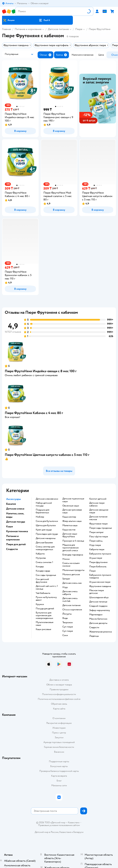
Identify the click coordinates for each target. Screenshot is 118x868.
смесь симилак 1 (44, 562)
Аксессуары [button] (14, 499)
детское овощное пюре (99, 511)
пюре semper (96, 532)
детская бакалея (44, 543)
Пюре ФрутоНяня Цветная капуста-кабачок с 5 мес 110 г (47, 455)
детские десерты (98, 623)
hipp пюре (95, 545)
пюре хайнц (96, 541)
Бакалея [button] (11, 504)
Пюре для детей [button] (16, 544)
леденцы (94, 636)
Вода (65, 618)
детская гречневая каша (72, 511)
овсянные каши (71, 506)
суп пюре (68, 627)
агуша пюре (96, 558)
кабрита (40, 554)
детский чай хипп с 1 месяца (47, 588)
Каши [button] (9, 526)
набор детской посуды (44, 504)
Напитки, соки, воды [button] (15, 515)
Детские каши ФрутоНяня (70, 535)
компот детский (98, 499)
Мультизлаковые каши (45, 624)
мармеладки (96, 615)
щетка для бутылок (46, 525)
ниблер (40, 517)
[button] (44, 20)
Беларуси (78, 832)
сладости (94, 627)
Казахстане (65, 832)
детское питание (71, 605)
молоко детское (71, 574)
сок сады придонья (46, 575)
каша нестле (69, 530)
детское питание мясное (98, 518)
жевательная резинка (100, 632)
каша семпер (69, 517)
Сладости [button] (12, 549)
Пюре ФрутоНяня (100, 29)
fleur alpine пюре (99, 537)
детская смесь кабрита (70, 593)
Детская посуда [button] (16, 522)
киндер (40, 567)
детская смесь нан (72, 583)
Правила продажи (59, 689)
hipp (65, 587)
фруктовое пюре (98, 524)
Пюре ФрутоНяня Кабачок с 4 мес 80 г (34, 413)
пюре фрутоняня (98, 562)
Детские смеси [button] (15, 509)
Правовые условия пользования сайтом (59, 825)
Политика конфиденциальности (59, 694)
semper (66, 579)
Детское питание (58, 29)
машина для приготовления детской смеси (70, 548)
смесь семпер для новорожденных (45, 548)
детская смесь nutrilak (70, 600)
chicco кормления (72, 610)
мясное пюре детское (97, 592)
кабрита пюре (97, 549)
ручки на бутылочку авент (46, 599)
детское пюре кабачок (97, 504)
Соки (65, 635)
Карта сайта (59, 709)
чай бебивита (43, 593)
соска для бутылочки (47, 521)
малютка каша (70, 525)
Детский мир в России (47, 832)
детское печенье (98, 602)
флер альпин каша (72, 521)
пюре (92, 571)
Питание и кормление (28, 29)
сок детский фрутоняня (42, 581)
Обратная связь (59, 704)
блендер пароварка (73, 555)
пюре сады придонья (100, 528)
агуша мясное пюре (100, 582)
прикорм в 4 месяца (73, 541)
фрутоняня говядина (100, 586)
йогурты (67, 614)
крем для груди (44, 530)
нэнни (66, 559)
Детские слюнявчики (47, 499)
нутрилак (41, 558)
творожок (68, 622)
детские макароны (46, 538)
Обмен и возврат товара (59, 685)
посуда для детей (45, 609)
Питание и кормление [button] (13, 538)
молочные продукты (73, 570)
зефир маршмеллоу (100, 610)
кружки (40, 604)
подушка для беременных (42, 511)
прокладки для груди (47, 534)
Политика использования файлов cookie (59, 699)
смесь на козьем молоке (71, 565)
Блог (59, 781)
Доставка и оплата (59, 680)
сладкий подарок (98, 606)
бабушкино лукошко (100, 554)
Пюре (79, 29)
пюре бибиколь (98, 567)
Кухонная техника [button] (17, 531)
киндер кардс (43, 571)
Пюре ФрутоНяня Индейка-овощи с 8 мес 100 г (41, 371)
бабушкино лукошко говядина (100, 576)
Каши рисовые (43, 629)
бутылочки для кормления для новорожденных (44, 615)
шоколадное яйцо (99, 597)
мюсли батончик (98, 619)
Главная (6, 29)
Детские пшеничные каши (73, 500)
